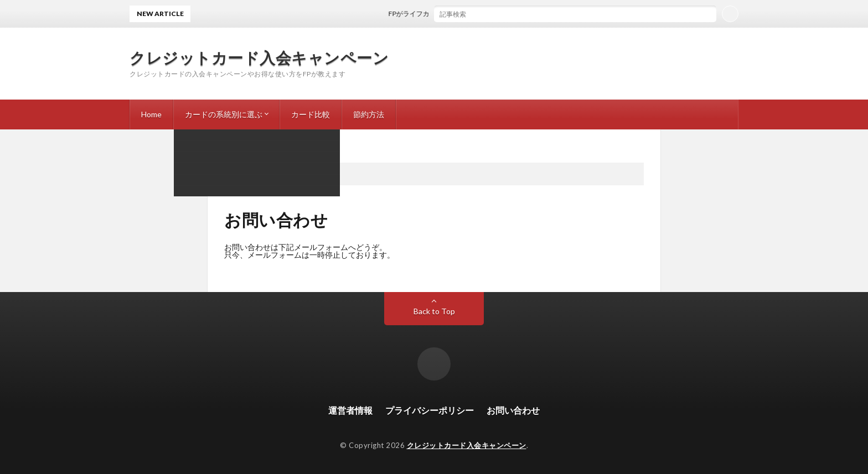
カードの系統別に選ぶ (224, 114)
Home (151, 114)
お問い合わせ (513, 410)
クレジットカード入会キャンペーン (259, 58)
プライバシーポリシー (430, 410)
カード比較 (311, 114)
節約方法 (369, 114)
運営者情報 (350, 410)
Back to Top (434, 311)
